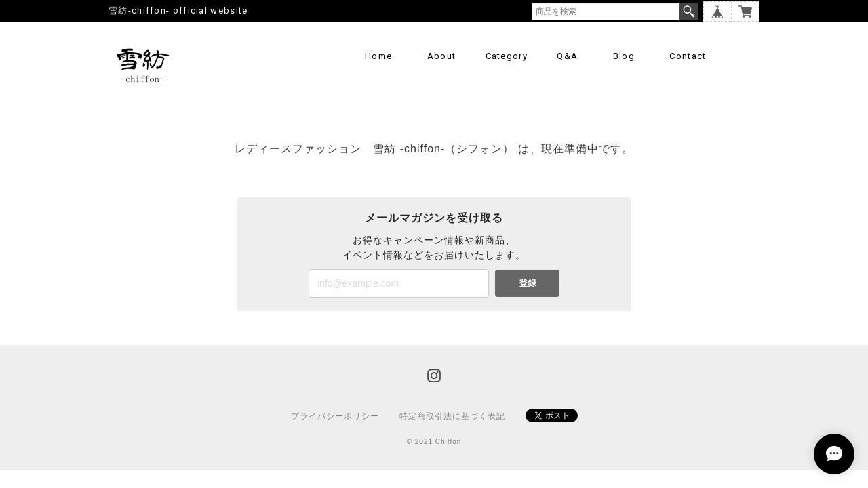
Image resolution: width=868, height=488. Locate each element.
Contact (688, 56)
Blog (624, 56)
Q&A (567, 56)
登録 (528, 283)
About (442, 56)
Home (378, 56)
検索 (689, 12)
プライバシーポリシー (335, 416)
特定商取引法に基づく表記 (452, 416)
